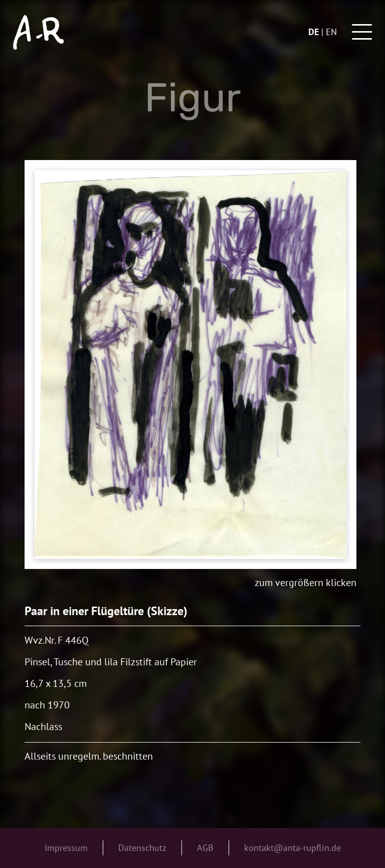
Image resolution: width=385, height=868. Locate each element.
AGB (205, 848)
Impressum (66, 848)
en (331, 32)
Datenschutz (142, 848)
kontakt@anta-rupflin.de (293, 848)
